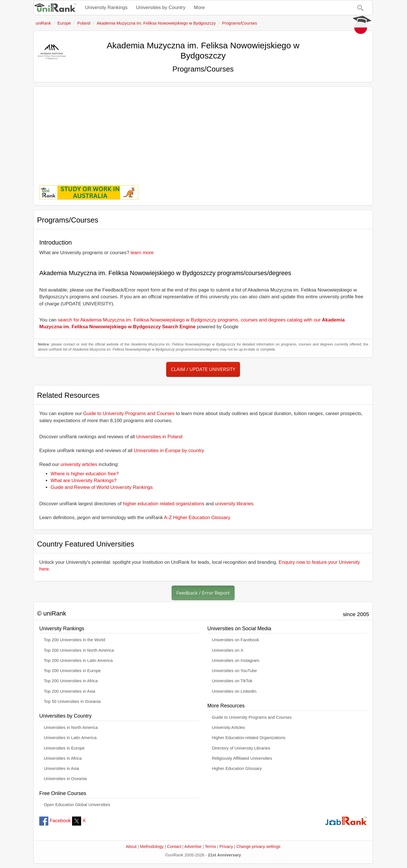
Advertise (193, 847)
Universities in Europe (64, 748)
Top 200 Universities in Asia (70, 691)
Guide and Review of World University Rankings (102, 487)
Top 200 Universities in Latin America (78, 660)
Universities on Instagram (236, 660)
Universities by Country (161, 7)
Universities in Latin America (70, 738)
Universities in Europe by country (169, 451)
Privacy (226, 847)
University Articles (229, 727)
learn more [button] (142, 253)
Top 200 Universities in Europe (72, 671)
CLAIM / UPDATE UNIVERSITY (203, 369)
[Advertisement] (203, 132)
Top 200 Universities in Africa (71, 681)
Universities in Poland (159, 437)
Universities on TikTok (232, 681)
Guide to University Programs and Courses (129, 414)
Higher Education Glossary (237, 768)
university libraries (234, 504)
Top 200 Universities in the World (74, 640)
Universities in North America (71, 727)
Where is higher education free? (85, 474)
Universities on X (228, 650)
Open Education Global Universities (77, 805)
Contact (174, 847)
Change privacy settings (258, 847)
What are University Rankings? (84, 481)
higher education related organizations (164, 504)
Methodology (152, 847)
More (199, 7)
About (131, 847)
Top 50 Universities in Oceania (72, 701)
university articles (79, 464)
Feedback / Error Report (203, 593)
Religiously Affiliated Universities (242, 758)
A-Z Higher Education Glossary (197, 518)
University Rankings (106, 7)
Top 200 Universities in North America (79, 650)
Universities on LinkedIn (234, 691)
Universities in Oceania (65, 779)
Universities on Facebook (236, 640)
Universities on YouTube (235, 671)
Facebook (55, 821)
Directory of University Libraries (241, 748)
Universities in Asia (61, 768)
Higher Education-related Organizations (249, 738)
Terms (211, 847)
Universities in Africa (63, 758)
